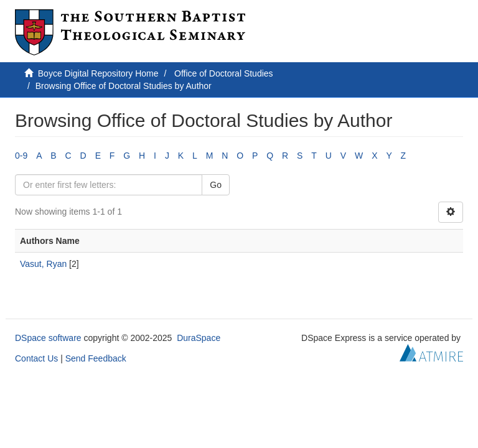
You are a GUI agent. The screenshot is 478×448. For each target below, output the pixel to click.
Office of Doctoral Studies (223, 73)
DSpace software (48, 338)
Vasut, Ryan (43, 264)
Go (216, 185)
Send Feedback (96, 358)
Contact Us (36, 358)
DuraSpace (199, 338)
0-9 (21, 156)
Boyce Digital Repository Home (98, 73)
